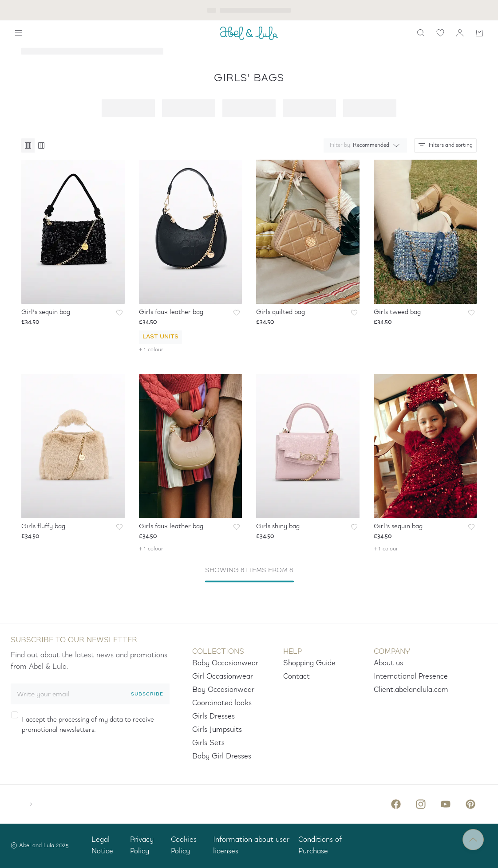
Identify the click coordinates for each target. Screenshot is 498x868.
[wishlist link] (440, 33)
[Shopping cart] (479, 33)
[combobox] (364, 145)
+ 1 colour (151, 350)
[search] (421, 33)
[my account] (460, 33)
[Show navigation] (19, 33)
